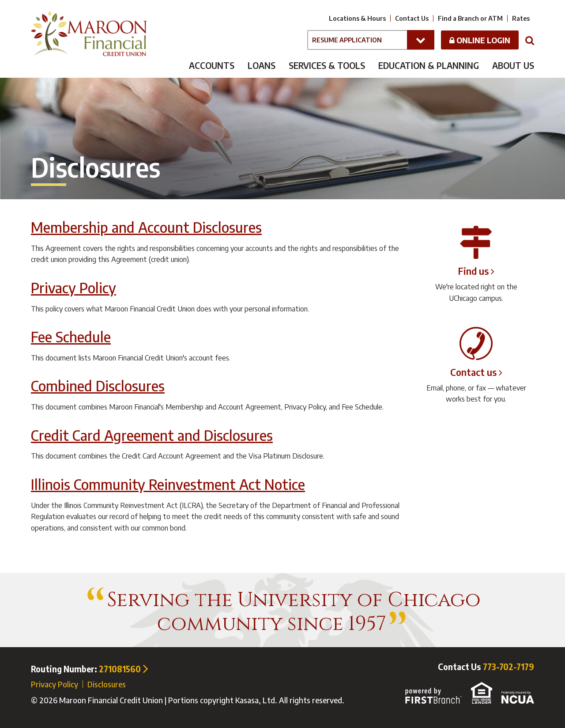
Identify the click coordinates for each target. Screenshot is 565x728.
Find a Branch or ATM (470, 18)
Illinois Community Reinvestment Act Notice (168, 484)
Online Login (480, 40)
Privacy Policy (73, 287)
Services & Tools (327, 65)
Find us (473, 271)
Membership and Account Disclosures (146, 227)
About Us (513, 65)
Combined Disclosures (98, 385)
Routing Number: (90, 669)
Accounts (212, 65)
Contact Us (412, 18)
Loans (262, 65)
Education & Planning (429, 65)
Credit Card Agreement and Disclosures (152, 435)
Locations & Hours (357, 18)
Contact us (473, 372)
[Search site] (530, 40)
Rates (521, 18)
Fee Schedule (71, 336)
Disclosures (107, 684)
